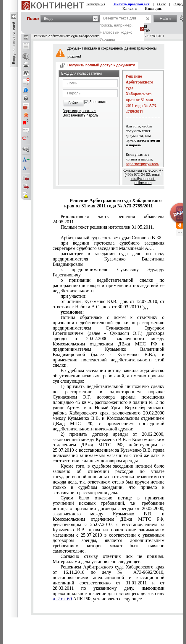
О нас (162, 4)
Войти (73, 103)
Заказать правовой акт (131, 4)
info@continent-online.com (143, 181)
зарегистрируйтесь (143, 164)
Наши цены (154, 9)
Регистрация (96, 4)
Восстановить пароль (80, 115)
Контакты (130, 9)
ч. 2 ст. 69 (62, 599)
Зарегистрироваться (79, 111)
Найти (165, 18)
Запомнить (98, 102)
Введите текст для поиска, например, (118, 29)
